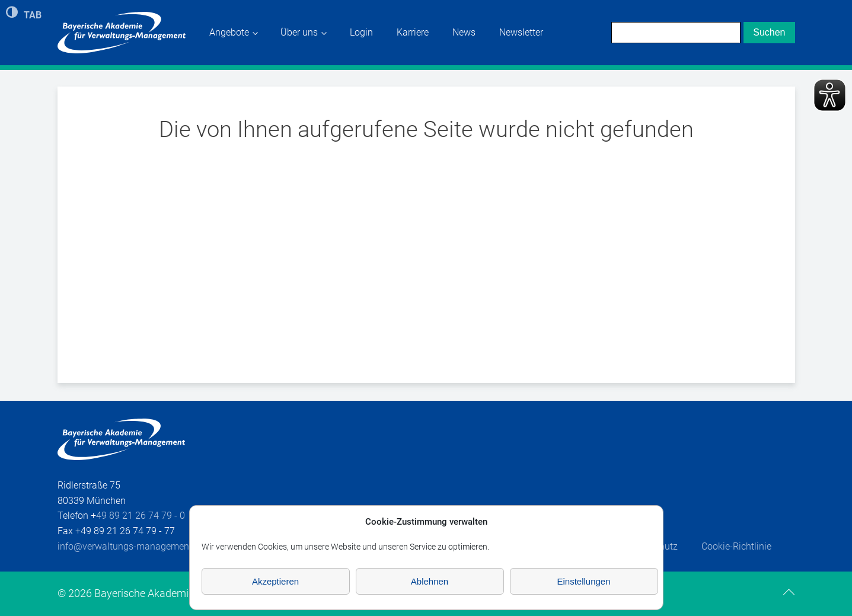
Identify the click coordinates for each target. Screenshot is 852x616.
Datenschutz (652, 546)
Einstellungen (583, 581)
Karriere (413, 32)
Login (361, 32)
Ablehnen (430, 581)
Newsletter (521, 32)
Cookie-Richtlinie (736, 546)
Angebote (229, 32)
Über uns (299, 32)
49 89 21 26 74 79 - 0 (141, 516)
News (464, 32)
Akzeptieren (275, 581)
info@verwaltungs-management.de (131, 546)
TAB (33, 14)
